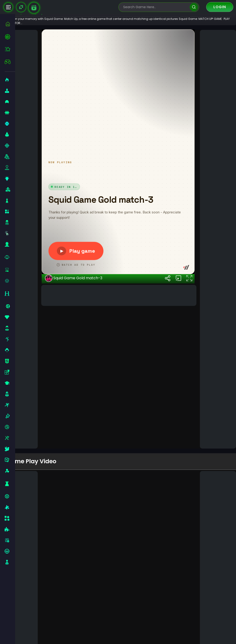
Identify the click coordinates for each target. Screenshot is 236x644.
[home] (10, 24)
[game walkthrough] (34, 8)
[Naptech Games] (21, 7)
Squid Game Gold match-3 (86, 432)
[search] (194, 7)
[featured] (10, 49)
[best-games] (10, 37)
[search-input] (155, 7)
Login (220, 7)
